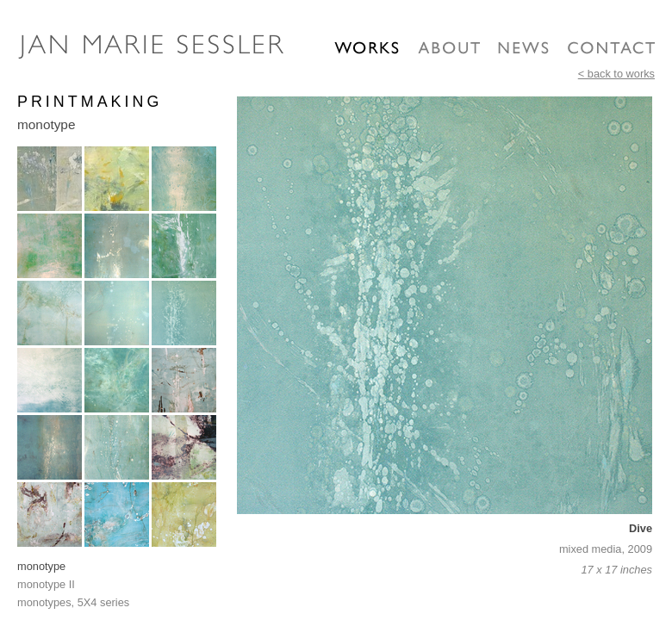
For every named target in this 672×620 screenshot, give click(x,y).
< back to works (616, 74)
